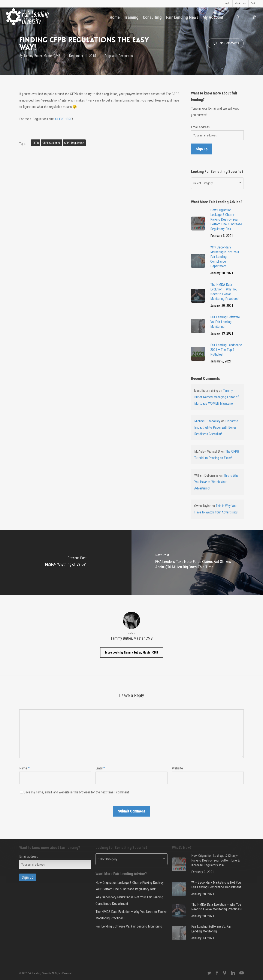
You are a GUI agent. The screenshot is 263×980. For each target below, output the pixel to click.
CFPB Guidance (52, 143)
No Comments (225, 43)
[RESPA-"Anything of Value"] (66, 563)
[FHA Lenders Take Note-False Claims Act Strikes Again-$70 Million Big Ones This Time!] (197, 563)
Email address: (201, 127)
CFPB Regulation (74, 143)
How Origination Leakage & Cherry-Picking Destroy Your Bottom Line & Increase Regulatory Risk (130, 886)
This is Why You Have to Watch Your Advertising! (216, 482)
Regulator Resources (119, 56)
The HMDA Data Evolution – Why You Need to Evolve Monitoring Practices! (131, 915)
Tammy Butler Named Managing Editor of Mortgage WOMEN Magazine (216, 397)
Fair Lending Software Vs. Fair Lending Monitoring (129, 926)
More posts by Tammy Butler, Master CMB (132, 652)
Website (177, 768)
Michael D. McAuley (207, 421)
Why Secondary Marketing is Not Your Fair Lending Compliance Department (129, 900)
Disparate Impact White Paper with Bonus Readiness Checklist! (216, 427)
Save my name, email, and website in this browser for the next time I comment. (77, 792)
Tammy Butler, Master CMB (42, 56)
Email (100, 768)
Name (24, 768)
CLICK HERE (64, 119)
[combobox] (217, 183)
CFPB (36, 143)
